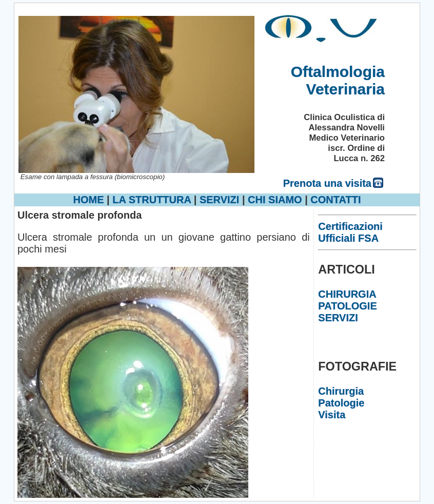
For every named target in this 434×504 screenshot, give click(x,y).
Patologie (341, 403)
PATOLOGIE (347, 306)
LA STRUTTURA (152, 200)
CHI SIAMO (275, 200)
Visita (332, 415)
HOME (89, 200)
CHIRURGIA (347, 294)
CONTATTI (336, 200)
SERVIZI (219, 200)
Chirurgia (341, 391)
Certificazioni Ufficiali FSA (350, 232)
